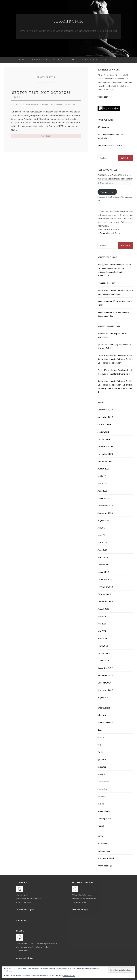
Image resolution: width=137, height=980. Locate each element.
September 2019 (105, 513)
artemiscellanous (105, 722)
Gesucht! (75, 60)
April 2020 (102, 491)
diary (100, 730)
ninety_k (101, 774)
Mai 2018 (102, 631)
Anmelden (102, 843)
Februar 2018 (104, 653)
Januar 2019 (103, 572)
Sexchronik (68, 21)
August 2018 (103, 609)
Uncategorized (104, 818)
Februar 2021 (104, 439)
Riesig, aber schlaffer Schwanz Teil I (114, 374)
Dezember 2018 (105, 579)
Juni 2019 (102, 535)
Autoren (57, 60)
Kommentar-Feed (106, 858)
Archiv (109, 60)
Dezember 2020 (105, 446)
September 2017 (105, 690)
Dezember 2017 (105, 668)
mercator (102, 767)
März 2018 (103, 646)
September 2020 (105, 461)
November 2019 (105, 506)
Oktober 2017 (104, 683)
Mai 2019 (102, 542)
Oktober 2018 (104, 594)
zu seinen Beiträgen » (26, 958)
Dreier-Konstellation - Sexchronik (113, 355)
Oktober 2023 (104, 424)
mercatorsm (32, 104)
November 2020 (105, 454)
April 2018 (102, 638)
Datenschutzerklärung (110, 233)
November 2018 (105, 587)
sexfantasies (103, 782)
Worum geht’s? (39, 60)
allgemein (102, 715)
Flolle (100, 752)
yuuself (101, 826)
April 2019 (102, 550)
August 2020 (103, 469)
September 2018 (105, 601)
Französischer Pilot (106, 283)
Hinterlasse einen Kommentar (60, 104)
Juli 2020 (102, 476)
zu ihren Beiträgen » (25, 909)
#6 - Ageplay (103, 127)
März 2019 (103, 557)
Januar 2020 (103, 498)
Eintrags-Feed (104, 851)
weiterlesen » (104, 97)
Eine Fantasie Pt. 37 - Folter (110, 145)
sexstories (102, 789)
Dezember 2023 (105, 410)
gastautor (102, 759)
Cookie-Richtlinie (69, 976)
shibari (101, 804)
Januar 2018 (103, 661)
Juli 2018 (102, 616)
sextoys (101, 796)
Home (22, 60)
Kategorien (91, 60)
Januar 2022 (103, 432)
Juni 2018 (102, 624)
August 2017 (103, 697)
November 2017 (105, 675)
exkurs (101, 737)
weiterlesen (46, 136)
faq (99, 745)
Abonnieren (107, 192)
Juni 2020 (102, 483)
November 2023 (105, 417)
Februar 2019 (104, 565)
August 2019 (103, 520)
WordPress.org (105, 866)
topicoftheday (104, 811)
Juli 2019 (102, 528)
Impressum (21, 920)
